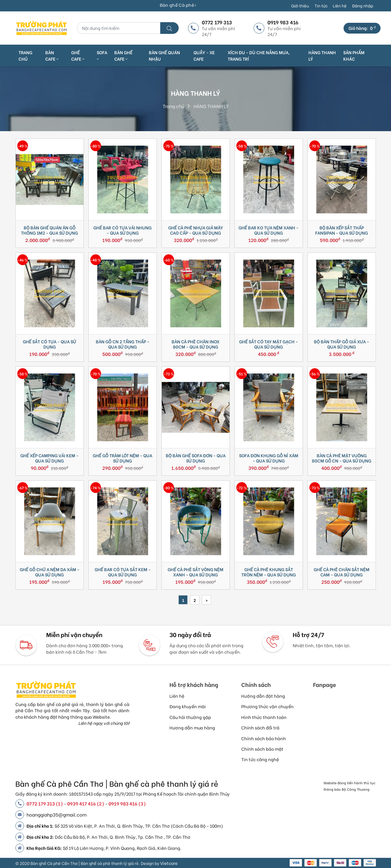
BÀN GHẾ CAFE (123, 55)
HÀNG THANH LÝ (322, 55)
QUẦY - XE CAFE (204, 55)
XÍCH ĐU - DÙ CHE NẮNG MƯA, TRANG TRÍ (259, 55)
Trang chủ (25, 55)
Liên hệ (340, 6)
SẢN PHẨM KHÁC (354, 55)
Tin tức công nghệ (260, 759)
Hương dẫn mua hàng (192, 727)
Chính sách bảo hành (264, 738)
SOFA (102, 55)
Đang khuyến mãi (188, 706)
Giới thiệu (300, 6)
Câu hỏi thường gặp (190, 717)
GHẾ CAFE (78, 55)
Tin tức (321, 6)
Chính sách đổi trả (260, 727)
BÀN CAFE (52, 55)
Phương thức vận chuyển (267, 706)
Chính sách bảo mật (262, 749)
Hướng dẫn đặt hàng (263, 696)
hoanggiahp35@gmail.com (57, 814)
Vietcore (169, 863)
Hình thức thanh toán (264, 717)
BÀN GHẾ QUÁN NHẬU (164, 55)
